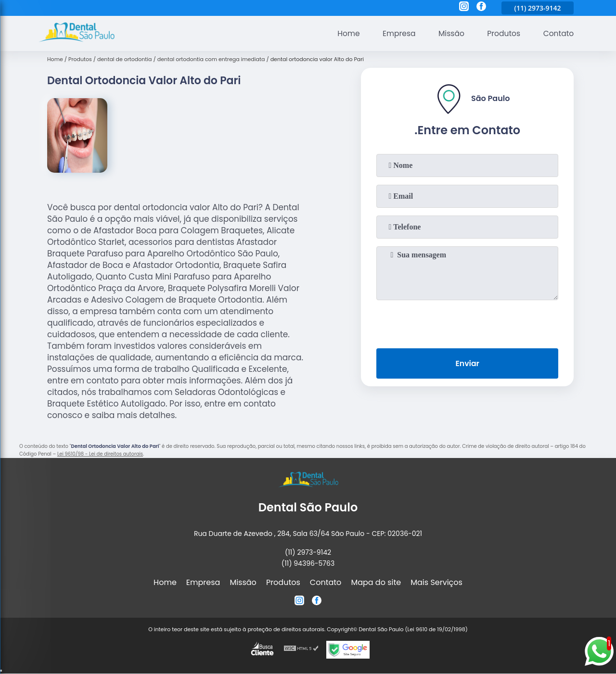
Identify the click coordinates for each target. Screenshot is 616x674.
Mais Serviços (436, 582)
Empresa (395, 33)
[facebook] (481, 8)
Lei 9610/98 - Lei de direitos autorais (100, 454)
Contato (558, 33)
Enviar (467, 364)
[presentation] (467, 322)
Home (344, 33)
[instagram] (464, 8)
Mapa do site (376, 582)
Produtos (502, 33)
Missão (448, 33)
